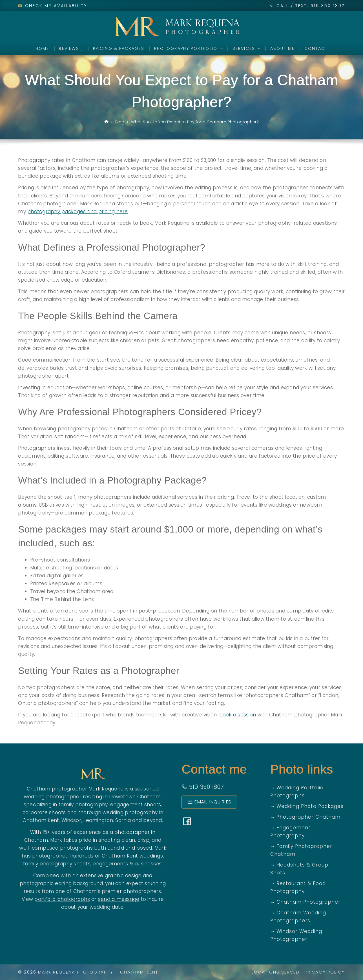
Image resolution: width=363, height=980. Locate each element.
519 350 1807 (203, 787)
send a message (119, 899)
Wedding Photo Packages (310, 806)
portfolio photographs (62, 899)
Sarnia (123, 820)
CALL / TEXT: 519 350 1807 (311, 6)
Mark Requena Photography (76, 972)
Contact (316, 48)
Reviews (71, 48)
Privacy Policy (325, 972)
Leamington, (99, 820)
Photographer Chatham (308, 817)
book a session (238, 715)
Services (248, 49)
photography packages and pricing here (78, 211)
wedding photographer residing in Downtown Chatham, (93, 797)
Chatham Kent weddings (132, 856)
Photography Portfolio (189, 49)
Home (42, 48)
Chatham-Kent (139, 972)
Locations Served (276, 972)
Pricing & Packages (119, 48)
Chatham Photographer (308, 902)
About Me (282, 48)
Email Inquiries (207, 802)
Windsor (71, 820)
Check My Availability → (56, 6)
